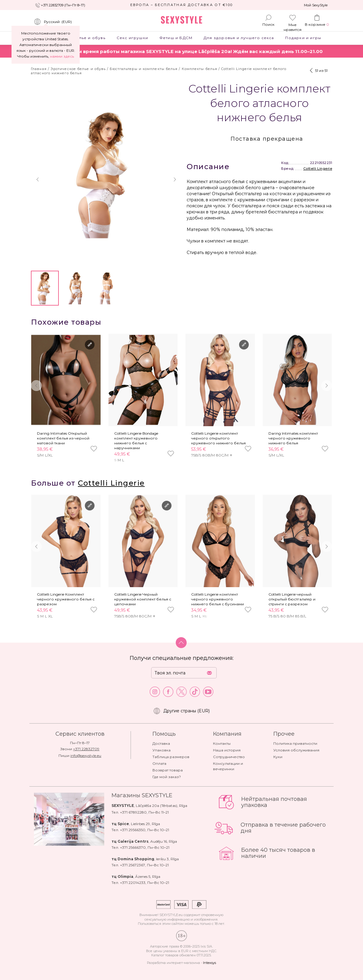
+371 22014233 (133, 883)
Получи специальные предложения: (182, 658)
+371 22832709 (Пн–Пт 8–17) (63, 5)
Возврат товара (168, 770)
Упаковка (162, 750)
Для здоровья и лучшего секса (239, 38)
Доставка (161, 743)
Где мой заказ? (167, 777)
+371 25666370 (133, 847)
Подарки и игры (303, 38)
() (53, 22)
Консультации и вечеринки (228, 766)
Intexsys (210, 963)
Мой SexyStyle (316, 5)
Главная (39, 69)
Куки (278, 757)
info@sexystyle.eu (86, 756)
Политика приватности (295, 743)
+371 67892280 (133, 812)
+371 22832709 (86, 749)
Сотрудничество (229, 757)
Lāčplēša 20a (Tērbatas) (157, 806)
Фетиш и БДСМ (176, 38)
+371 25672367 (133, 865)
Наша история (227, 750)
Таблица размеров (171, 757)
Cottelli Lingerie (318, 169)
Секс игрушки (132, 38)
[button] (38, 179)
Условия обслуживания (296, 750)
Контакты (222, 743)
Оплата (159, 763)
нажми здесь (62, 56)
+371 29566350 (133, 830)
